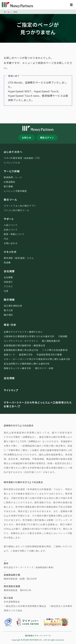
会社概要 (9, 271)
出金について (11, 230)
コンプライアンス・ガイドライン (21, 341)
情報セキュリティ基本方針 (18, 368)
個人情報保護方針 (51, 341)
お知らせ (27, 138)
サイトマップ (11, 390)
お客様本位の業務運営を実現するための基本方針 (29, 336)
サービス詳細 (12, 171)
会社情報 (9, 378)
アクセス (8, 286)
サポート (9, 219)
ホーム (7, 12)
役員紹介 (8, 282)
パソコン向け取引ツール (16, 210)
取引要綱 (8, 186)
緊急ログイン (47, 138)
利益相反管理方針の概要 (49, 354)
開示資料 (8, 315)
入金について (11, 225)
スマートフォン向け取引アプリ (20, 206)
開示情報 (9, 300)
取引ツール (11, 200)
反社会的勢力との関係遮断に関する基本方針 (27, 364)
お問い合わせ (11, 243)
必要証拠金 (9, 182)
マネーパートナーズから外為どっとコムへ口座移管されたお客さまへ (38, 404)
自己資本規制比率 (13, 306)
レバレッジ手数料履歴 (15, 191)
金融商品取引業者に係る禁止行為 (21, 350)
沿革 (6, 291)
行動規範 (63, 336)
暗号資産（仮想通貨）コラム (19, 258)
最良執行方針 (26, 354)
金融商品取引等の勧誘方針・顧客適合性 (24, 345)
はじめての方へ (13, 152)
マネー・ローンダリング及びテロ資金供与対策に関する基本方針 (37, 359)
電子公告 (8, 310)
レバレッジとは (12, 162)
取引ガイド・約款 (44, 368)
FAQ (6, 239)
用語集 (7, 262)
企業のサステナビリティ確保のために (23, 332)
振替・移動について (14, 234)
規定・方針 (10, 325)
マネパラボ (10, 252)
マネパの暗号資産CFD (22, 158)
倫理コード (9, 354)
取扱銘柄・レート (13, 177)
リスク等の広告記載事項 (55, 350)
